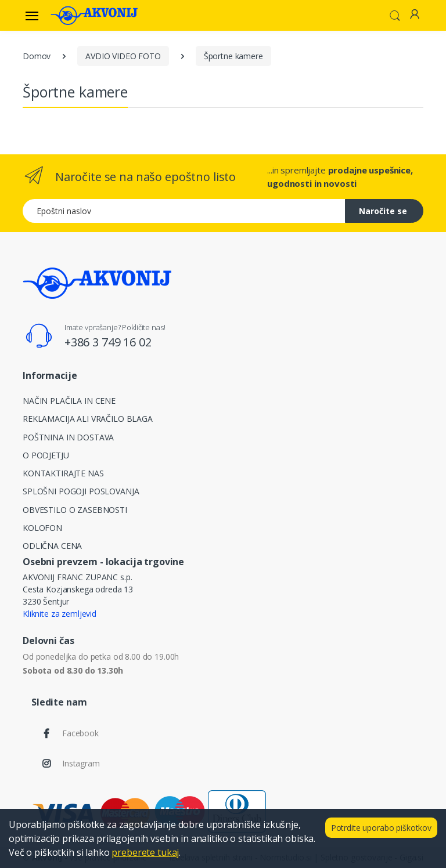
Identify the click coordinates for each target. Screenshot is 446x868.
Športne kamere (233, 56)
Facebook (80, 733)
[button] (395, 15)
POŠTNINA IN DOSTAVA (68, 437)
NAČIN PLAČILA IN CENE (69, 401)
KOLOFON (42, 528)
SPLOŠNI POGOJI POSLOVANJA (81, 491)
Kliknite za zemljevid (60, 614)
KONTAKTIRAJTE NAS (63, 473)
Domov (37, 56)
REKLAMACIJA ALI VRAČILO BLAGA (88, 419)
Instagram (81, 763)
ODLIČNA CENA (52, 546)
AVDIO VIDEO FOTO (123, 56)
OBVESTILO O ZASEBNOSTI (75, 510)
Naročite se (383, 211)
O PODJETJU (46, 455)
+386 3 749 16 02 (108, 342)
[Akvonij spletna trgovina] (94, 15)
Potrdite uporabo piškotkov (381, 828)
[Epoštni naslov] (184, 211)
